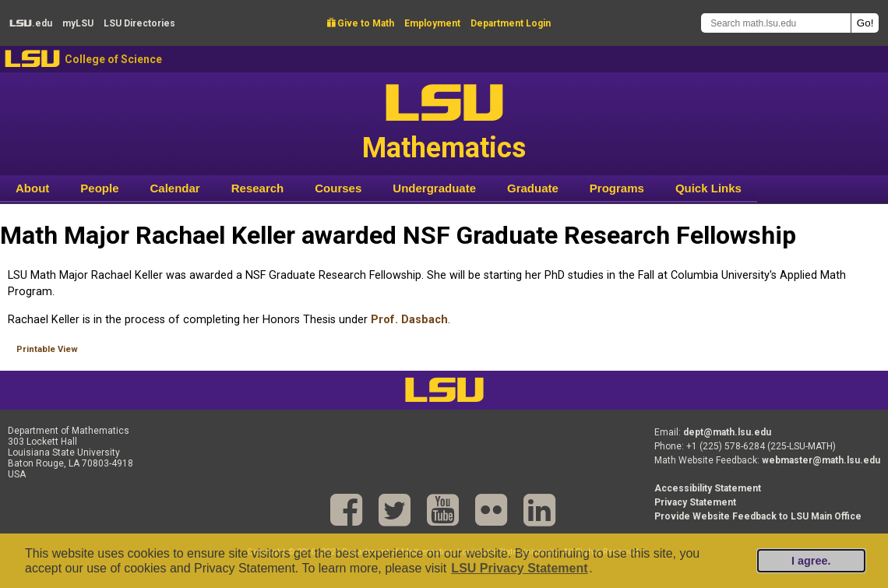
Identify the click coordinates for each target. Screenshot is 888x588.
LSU (32, 59)
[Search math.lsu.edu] (776, 23)
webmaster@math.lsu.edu (821, 460)
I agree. (811, 561)
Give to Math (361, 23)
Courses (338, 188)
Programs (617, 188)
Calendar (175, 188)
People (99, 188)
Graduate (533, 188)
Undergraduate (434, 188)
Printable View (47, 349)
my (78, 23)
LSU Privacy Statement (519, 568)
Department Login (511, 23)
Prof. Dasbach (409, 320)
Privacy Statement (695, 502)
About (32, 188)
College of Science (113, 59)
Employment (432, 23)
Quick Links (708, 188)
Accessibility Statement (708, 488)
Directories (139, 23)
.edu (31, 23)
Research (258, 188)
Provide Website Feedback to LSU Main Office (758, 516)
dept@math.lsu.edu (727, 432)
